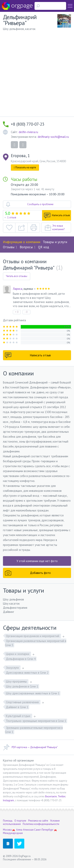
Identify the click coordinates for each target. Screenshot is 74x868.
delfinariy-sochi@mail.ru (53, 137)
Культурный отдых (19, 716)
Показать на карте (25, 167)
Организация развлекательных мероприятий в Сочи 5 (36, 643)
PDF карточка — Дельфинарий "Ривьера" (30, 747)
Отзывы (10, 247)
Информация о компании (22, 242)
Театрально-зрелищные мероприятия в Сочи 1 (36, 721)
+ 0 (17, 312)
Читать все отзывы (17, 276)
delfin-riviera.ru (28, 132)
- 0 (26, 312)
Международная (13, 833)
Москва (7, 830)
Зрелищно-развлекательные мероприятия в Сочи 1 (34, 730)
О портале (20, 821)
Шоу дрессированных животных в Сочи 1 (33, 693)
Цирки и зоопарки (18, 654)
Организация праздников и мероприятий (33, 636)
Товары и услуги (55, 242)
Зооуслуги (13, 668)
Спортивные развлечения (23, 702)
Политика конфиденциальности (41, 824)
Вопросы (28, 247)
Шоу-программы (17, 681)
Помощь (8, 821)
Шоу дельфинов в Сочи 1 (22, 686)
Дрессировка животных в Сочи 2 (27, 673)
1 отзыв (12, 217)
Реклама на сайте (38, 821)
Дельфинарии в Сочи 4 (21, 659)
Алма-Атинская (25, 830)
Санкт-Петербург (44, 830)
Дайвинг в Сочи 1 (17, 707)
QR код (44, 247)
